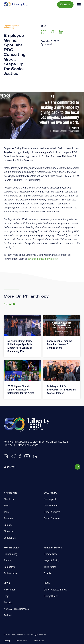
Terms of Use (39, 641)
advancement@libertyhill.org (43, 259)
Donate (65, 5)
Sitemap (7, 641)
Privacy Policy (22, 641)
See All (8, 304)
